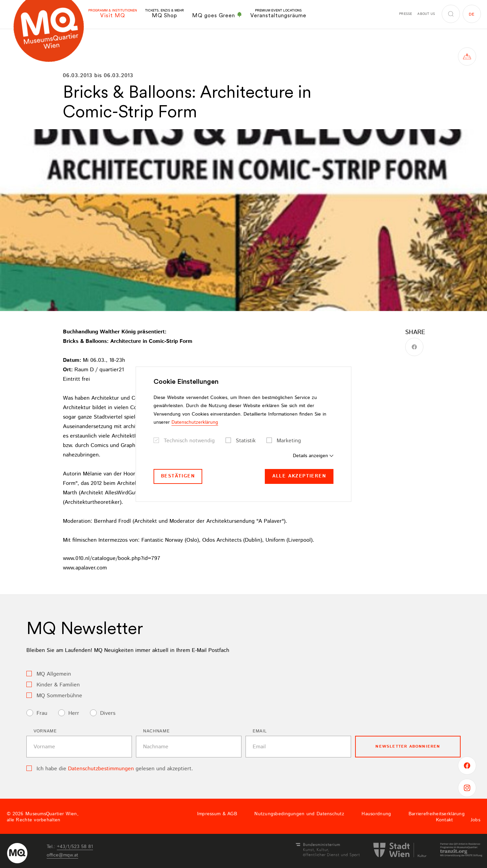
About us (426, 14)
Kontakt (445, 820)
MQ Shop (165, 14)
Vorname (45, 731)
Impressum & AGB (217, 814)
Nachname (156, 731)
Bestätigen (178, 476)
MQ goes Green (217, 15)
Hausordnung (376, 814)
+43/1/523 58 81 (75, 847)
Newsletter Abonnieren (408, 746)
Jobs (475, 820)
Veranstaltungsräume (278, 14)
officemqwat (62, 855)
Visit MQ (113, 14)
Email (260, 731)
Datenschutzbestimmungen (101, 769)
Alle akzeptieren (299, 476)
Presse (405, 14)
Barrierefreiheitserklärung (437, 814)
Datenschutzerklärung (195, 422)
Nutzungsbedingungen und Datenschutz (299, 814)
